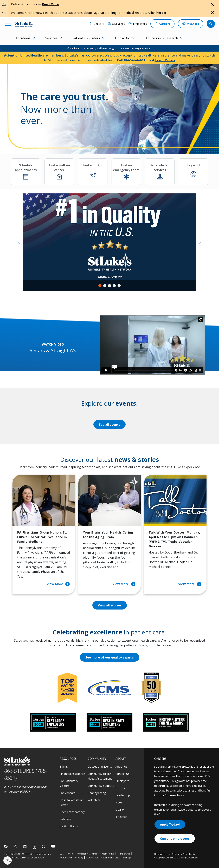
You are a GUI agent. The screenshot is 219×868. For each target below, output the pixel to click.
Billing (64, 767)
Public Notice (108, 854)
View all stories (110, 605)
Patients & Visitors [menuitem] (86, 38)
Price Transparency (72, 812)
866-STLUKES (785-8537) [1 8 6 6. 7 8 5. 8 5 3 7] (26, 774)
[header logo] (24, 24)
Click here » (157, 13)
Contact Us (123, 774)
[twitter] (44, 846)
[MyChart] (191, 24)
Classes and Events (100, 767)
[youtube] (53, 846)
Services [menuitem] (51, 38)
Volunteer (94, 800)
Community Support (101, 786)
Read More (50, 4)
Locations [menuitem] (23, 38)
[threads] (34, 847)
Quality (120, 810)
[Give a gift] (116, 24)
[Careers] (162, 24)
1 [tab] (100, 286)
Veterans (66, 819)
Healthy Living (97, 793)
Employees (122, 781)
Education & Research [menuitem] (162, 38)
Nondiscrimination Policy (71, 858)
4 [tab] (114, 286)
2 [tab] (105, 286)
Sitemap (127, 858)
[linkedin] (25, 846)
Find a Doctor (125, 38)
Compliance (92, 858)
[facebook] (6, 846)
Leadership (123, 795)
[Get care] (97, 24)
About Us (121, 767)
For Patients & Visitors (69, 783)
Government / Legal (110, 858)
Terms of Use (124, 854)
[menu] (8, 24)
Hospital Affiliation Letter (72, 802)
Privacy (70, 854)
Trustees (121, 817)
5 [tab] (119, 286)
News (119, 802)
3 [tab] (109, 286)
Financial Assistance (72, 774)
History (120, 788)
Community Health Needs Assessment (100, 776)
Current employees (175, 838)
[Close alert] (212, 4)
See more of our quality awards (110, 657)
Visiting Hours (69, 826)
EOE (62, 854)
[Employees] (138, 24)
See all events (109, 424)
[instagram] (16, 846)
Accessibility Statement (87, 854)
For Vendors (68, 793)
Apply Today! (170, 824)
